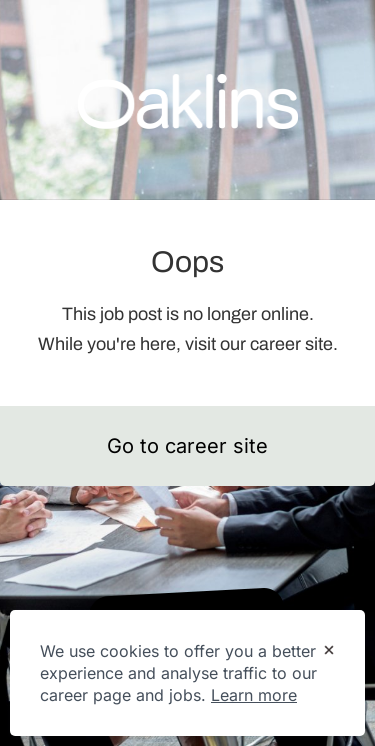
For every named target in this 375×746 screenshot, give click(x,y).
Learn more (254, 695)
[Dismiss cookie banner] (329, 652)
